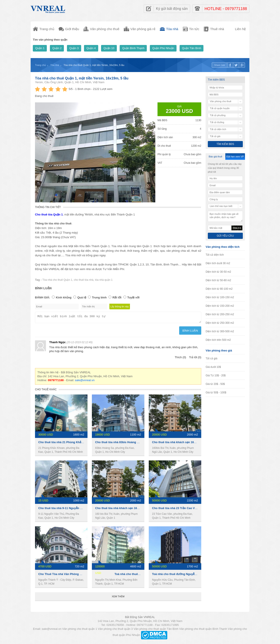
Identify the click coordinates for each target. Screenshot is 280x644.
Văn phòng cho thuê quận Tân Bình (156, 630)
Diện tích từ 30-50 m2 (218, 272)
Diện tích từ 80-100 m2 (219, 289)
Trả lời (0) (195, 359)
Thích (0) (180, 359)
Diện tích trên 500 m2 (218, 340)
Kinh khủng (64, 297)
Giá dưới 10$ (213, 367)
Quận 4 (91, 48)
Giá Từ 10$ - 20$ (216, 375)
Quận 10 (109, 48)
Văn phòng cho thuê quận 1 (80, 630)
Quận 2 (57, 48)
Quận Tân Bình (192, 48)
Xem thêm (118, 598)
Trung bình (99, 297)
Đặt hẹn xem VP (235, 157)
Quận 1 (40, 48)
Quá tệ (82, 297)
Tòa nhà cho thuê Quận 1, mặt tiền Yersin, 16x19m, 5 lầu (82, 78)
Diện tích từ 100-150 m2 (220, 297)
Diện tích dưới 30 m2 (218, 263)
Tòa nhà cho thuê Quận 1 (57, 280)
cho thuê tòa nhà (83, 280)
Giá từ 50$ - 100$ (216, 393)
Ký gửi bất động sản (172, 9)
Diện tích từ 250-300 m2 (220, 323)
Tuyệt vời (133, 297)
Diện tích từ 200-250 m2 (220, 314)
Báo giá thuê (215, 157)
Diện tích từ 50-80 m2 (218, 280)
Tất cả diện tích (215, 255)
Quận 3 (74, 48)
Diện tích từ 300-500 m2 (220, 331)
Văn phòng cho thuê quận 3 (115, 630)
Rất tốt (117, 297)
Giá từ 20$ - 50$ (215, 384)
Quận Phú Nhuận (163, 48)
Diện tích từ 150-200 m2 (220, 306)
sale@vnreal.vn (85, 381)
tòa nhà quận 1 (104, 280)
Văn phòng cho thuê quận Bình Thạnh (203, 630)
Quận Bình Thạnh (133, 48)
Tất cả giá (211, 358)
